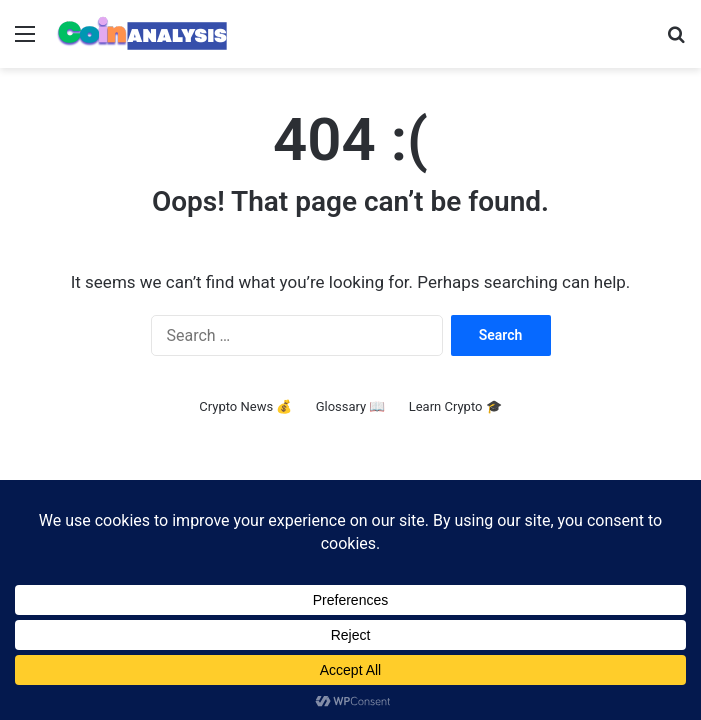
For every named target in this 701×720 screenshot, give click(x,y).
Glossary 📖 (351, 406)
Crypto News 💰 (245, 406)
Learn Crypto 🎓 (455, 406)
